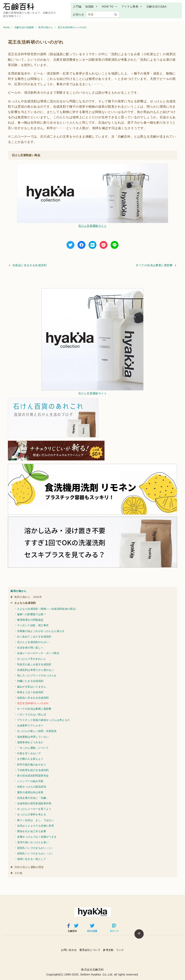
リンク (120, 950)
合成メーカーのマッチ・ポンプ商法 (38, 653)
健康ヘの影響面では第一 (32, 614)
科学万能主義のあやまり (32, 765)
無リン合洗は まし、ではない (36, 820)
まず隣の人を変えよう (30, 759)
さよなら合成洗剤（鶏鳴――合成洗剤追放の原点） (47, 609)
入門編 (77, 7)
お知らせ (79, 14)
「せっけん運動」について (33, 748)
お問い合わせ (69, 950)
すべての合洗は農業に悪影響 (154, 265)
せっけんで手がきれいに (32, 659)
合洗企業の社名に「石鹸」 (33, 798)
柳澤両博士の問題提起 (30, 620)
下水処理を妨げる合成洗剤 (33, 770)
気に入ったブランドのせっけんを (37, 675)
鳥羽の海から (46, 27)
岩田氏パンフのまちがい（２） (36, 854)
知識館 (92, 7)
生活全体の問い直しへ (30, 648)
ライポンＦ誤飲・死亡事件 (33, 625)
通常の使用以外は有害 (30, 792)
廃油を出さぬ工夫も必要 (32, 831)
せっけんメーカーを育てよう (34, 809)
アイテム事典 (132, 7)
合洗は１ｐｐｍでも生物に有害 (36, 826)
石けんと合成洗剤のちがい (33, 642)
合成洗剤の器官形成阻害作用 (34, 803)
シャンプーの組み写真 (30, 781)
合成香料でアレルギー (30, 726)
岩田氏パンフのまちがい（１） (36, 848)
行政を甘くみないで (29, 753)
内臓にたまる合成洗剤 (30, 681)
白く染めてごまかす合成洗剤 (34, 637)
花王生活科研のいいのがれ (72, 27)
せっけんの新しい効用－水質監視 (37, 731)
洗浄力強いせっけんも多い (33, 842)
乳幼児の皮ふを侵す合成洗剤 (34, 664)
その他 (18, 873)
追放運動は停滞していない (33, 737)
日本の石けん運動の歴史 (29, 867)
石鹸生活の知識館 (25, 27)
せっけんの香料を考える (32, 814)
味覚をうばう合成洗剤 (30, 692)
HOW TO (110, 7)
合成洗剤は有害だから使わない (36, 670)
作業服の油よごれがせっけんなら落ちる (41, 631)
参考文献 (108, 950)
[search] (116, 14)
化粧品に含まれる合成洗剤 (29, 265)
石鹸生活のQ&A (157, 7)
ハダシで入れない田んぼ (32, 714)
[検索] (103, 14)
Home (7, 27)
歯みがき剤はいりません (32, 687)
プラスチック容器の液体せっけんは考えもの (43, 720)
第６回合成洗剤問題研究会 (33, 776)
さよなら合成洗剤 (25, 603)
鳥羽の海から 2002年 (28, 597)
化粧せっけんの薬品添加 (32, 787)
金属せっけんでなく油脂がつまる (37, 837)
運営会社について (90, 950)
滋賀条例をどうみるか (30, 742)
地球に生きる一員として (32, 859)
